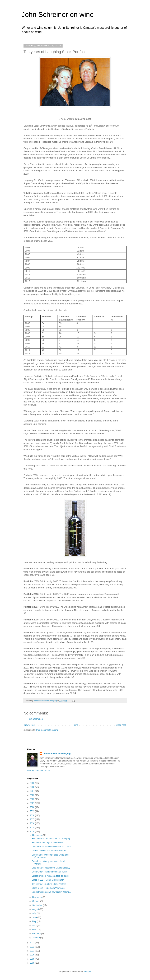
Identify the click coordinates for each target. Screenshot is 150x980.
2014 (32, 832)
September (38, 905)
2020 (32, 807)
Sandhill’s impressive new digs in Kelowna (51, 892)
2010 (32, 955)
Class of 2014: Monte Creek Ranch (48, 880)
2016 (32, 823)
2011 (32, 951)
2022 (32, 799)
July (34, 913)
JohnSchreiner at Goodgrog (57, 754)
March (36, 930)
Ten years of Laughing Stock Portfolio (49, 884)
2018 (32, 815)
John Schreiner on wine (58, 15)
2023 (32, 795)
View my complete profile (38, 771)
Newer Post (30, 725)
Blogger (87, 972)
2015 (32, 828)
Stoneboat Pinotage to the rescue (47, 843)
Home (76, 725)
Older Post (121, 725)
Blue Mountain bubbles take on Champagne (52, 839)
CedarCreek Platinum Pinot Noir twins (49, 872)
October (36, 901)
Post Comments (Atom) (47, 730)
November (37, 897)
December (37, 835)
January (36, 938)
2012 (32, 947)
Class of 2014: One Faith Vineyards (48, 888)
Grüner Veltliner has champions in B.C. (50, 851)
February (37, 933)
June (35, 917)
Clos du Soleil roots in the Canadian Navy (51, 868)
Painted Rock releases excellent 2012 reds (51, 847)
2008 (32, 963)
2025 (32, 787)
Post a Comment (36, 719)
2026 (32, 783)
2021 (32, 803)
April (35, 926)
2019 (32, 811)
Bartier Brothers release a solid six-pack (50, 876)
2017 (32, 819)
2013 (32, 943)
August (36, 909)
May (35, 921)
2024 (32, 791)
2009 (32, 959)
